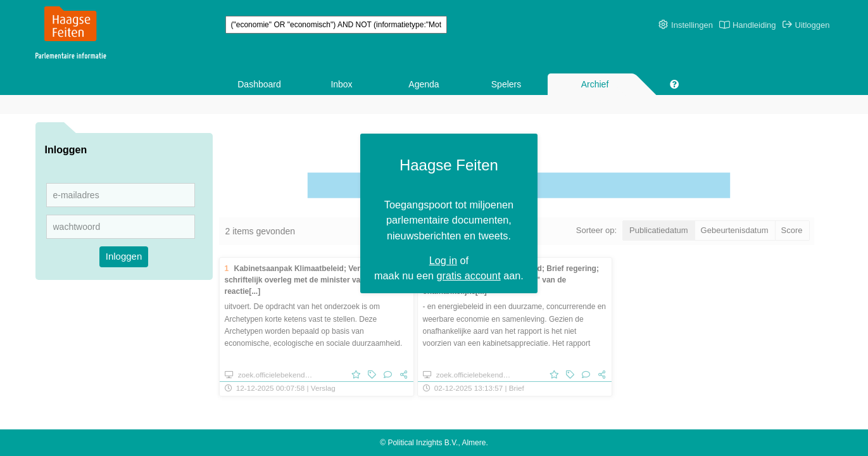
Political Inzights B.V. (423, 443)
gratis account (476, 245)
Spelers (506, 84)
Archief (595, 84)
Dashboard (259, 84)
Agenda (424, 84)
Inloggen (124, 256)
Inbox (341, 84)
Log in (450, 229)
